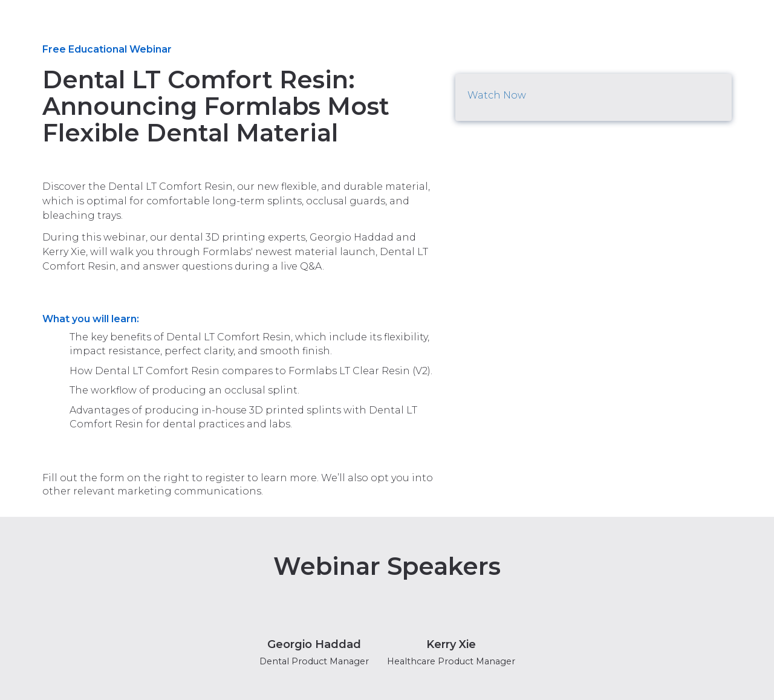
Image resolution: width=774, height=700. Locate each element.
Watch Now (497, 95)
